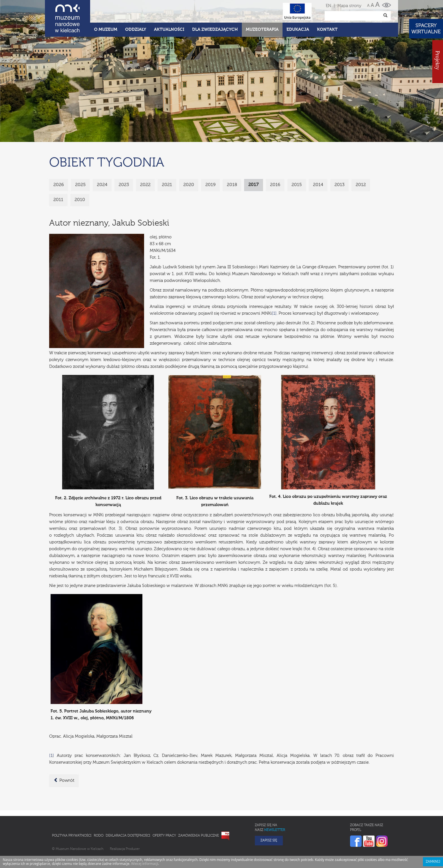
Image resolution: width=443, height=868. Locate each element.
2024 (102, 185)
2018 (232, 185)
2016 (275, 185)
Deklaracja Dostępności (128, 836)
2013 (339, 185)
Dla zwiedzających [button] (215, 30)
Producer (133, 849)
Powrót (64, 780)
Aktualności (169, 30)
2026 (59, 185)
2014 (318, 185)
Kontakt (327, 30)
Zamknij (433, 862)
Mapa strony (349, 6)
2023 (124, 185)
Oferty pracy (164, 836)
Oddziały (136, 30)
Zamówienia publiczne (199, 836)
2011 (58, 200)
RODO (99, 836)
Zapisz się (269, 841)
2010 (80, 200)
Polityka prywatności (72, 836)
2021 (167, 185)
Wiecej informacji (145, 864)
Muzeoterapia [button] (262, 30)
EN (328, 6)
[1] (274, 313)
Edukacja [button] (298, 30)
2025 (80, 185)
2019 (210, 185)
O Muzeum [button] (106, 30)
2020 (189, 185)
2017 (254, 185)
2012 (361, 185)
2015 (297, 185)
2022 (145, 185)
